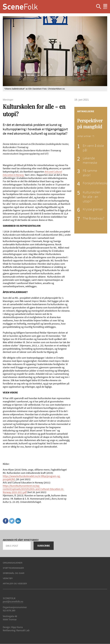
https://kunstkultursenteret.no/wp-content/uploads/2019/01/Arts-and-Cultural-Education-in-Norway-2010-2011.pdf (33, 489)
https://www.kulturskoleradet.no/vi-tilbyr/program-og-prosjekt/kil (32, 478)
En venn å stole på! (93, 148)
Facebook (6, 521)
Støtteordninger (13, 568)
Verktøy (8, 578)
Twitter (12, 521)
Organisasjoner (13, 563)
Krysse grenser (93, 209)
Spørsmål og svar (14, 573)
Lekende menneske (90, 160)
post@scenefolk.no (13, 601)
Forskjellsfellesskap (96, 183)
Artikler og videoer (15, 583)
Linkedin (18, 521)
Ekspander (99, 7)
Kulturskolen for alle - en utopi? (92, 197)
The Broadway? (94, 218)
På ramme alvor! (90, 173)
